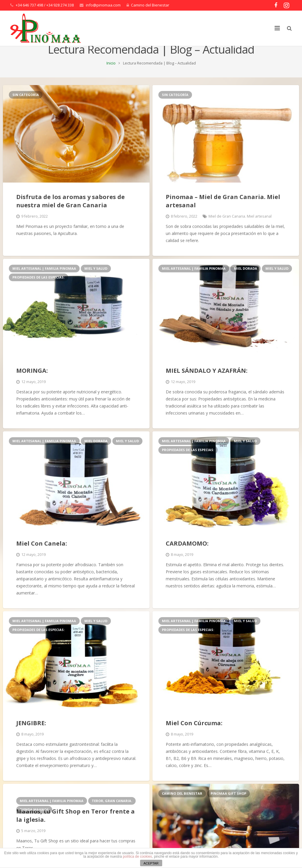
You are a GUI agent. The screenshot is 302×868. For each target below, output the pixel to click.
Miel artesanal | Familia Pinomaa (44, 283)
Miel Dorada (246, 283)
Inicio (111, 78)
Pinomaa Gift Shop (228, 808)
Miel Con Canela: (42, 558)
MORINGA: (32, 385)
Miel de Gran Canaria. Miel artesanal (240, 231)
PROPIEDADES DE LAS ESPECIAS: (38, 292)
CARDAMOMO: (187, 558)
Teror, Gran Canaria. (112, 815)
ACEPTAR (151, 863)
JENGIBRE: (31, 738)
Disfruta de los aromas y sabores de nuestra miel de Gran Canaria (70, 216)
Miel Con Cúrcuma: (194, 738)
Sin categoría (26, 109)
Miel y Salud (96, 283)
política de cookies (138, 857)
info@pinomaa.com (103, 5)
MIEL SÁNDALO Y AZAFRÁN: (207, 385)
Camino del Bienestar (150, 5)
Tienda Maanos (34, 824)
